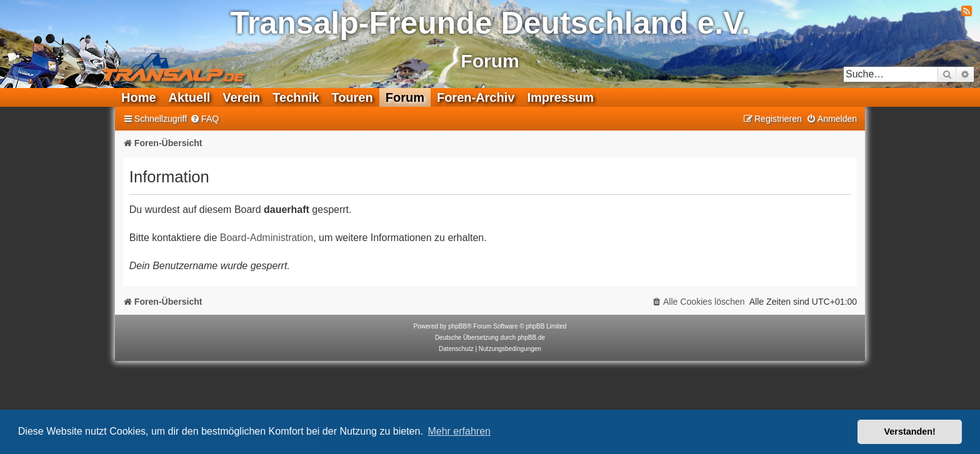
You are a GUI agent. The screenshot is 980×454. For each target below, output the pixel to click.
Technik (296, 97)
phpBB (457, 326)
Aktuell (190, 97)
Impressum (560, 97)
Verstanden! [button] (910, 432)
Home (139, 97)
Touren (352, 97)
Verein (241, 97)
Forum (405, 97)
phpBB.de (531, 338)
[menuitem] (204, 119)
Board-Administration (267, 238)
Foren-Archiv (476, 97)
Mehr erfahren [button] (459, 431)
